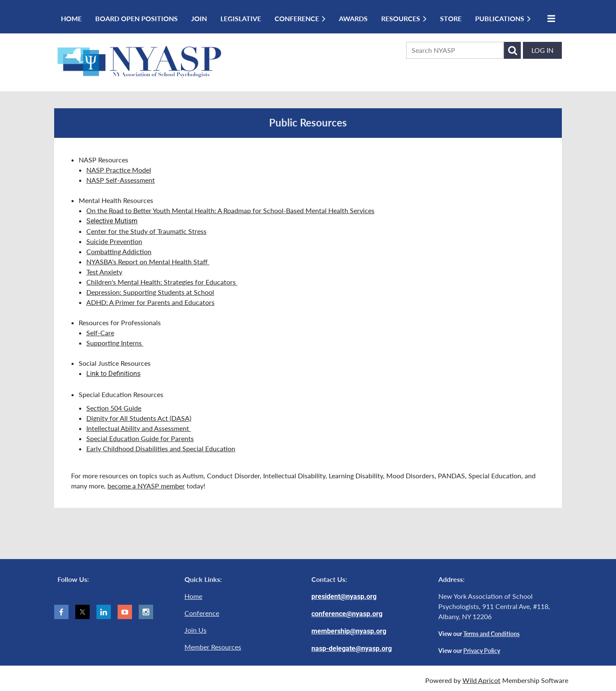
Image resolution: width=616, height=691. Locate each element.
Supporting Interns (115, 343)
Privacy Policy (482, 651)
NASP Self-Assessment (121, 180)
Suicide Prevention (114, 241)
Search (512, 50)
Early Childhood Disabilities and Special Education (161, 448)
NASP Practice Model (119, 170)
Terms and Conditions (491, 634)
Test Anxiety (104, 272)
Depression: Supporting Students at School (150, 292)
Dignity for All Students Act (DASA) (139, 418)
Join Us (195, 630)
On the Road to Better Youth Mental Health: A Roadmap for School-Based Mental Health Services (230, 210)
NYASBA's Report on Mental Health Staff (148, 262)
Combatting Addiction (119, 251)
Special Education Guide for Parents (140, 438)
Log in (542, 50)
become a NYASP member (146, 486)
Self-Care (100, 333)
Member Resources (213, 647)
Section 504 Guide (114, 408)
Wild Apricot (481, 680)
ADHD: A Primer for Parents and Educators (150, 302)
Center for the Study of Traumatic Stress (146, 231)
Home (193, 596)
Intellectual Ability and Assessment (139, 428)
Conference (202, 613)
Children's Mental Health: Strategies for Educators (162, 282)
